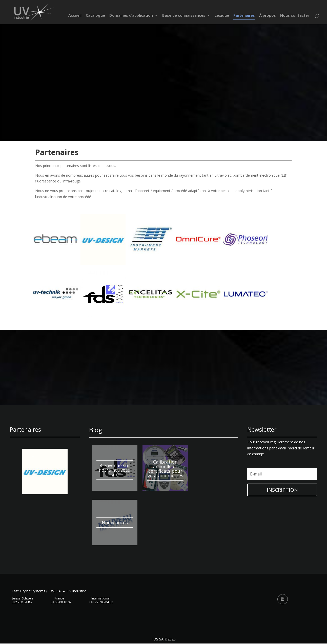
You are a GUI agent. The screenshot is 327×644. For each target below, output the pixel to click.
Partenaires (244, 16)
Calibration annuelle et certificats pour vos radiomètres (165, 469)
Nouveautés (115, 523)
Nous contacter (295, 16)
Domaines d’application (131, 16)
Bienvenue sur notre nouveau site (115, 470)
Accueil (75, 16)
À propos (268, 16)
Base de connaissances (184, 16)
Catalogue (95, 16)
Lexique (222, 16)
